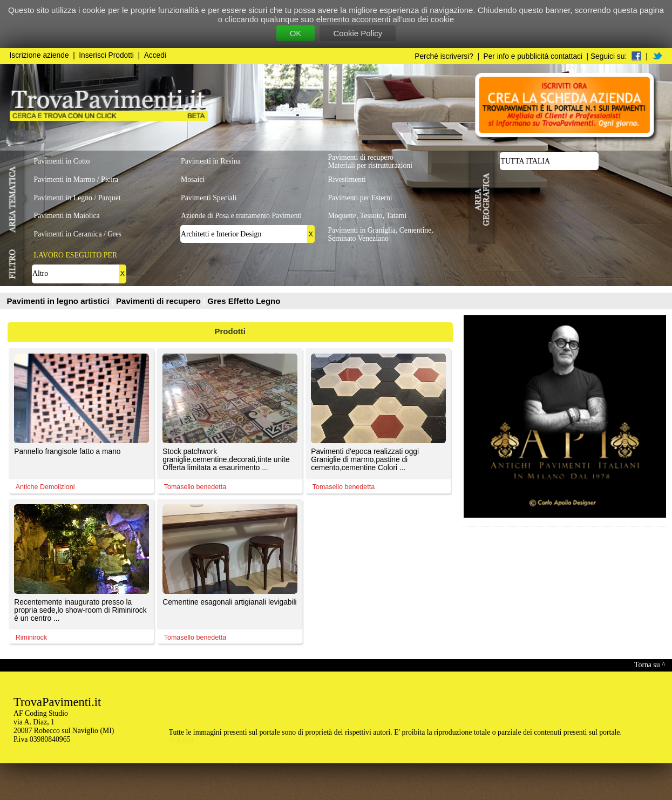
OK (296, 33)
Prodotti (230, 331)
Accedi (155, 55)
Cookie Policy (358, 33)
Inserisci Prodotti (106, 55)
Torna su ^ (650, 665)
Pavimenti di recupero (159, 301)
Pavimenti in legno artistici (59, 301)
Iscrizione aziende (39, 55)
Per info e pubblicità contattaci (533, 56)
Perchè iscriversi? (444, 56)
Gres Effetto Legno (244, 301)
